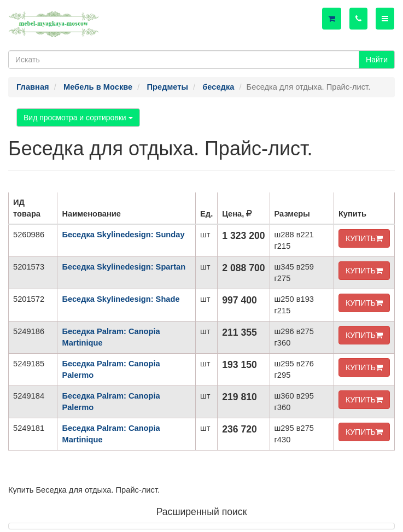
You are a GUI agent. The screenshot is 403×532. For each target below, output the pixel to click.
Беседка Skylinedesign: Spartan (124, 267)
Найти (377, 60)
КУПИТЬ (364, 238)
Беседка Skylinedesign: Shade (121, 299)
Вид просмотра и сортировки (78, 118)
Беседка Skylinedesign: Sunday (123, 235)
